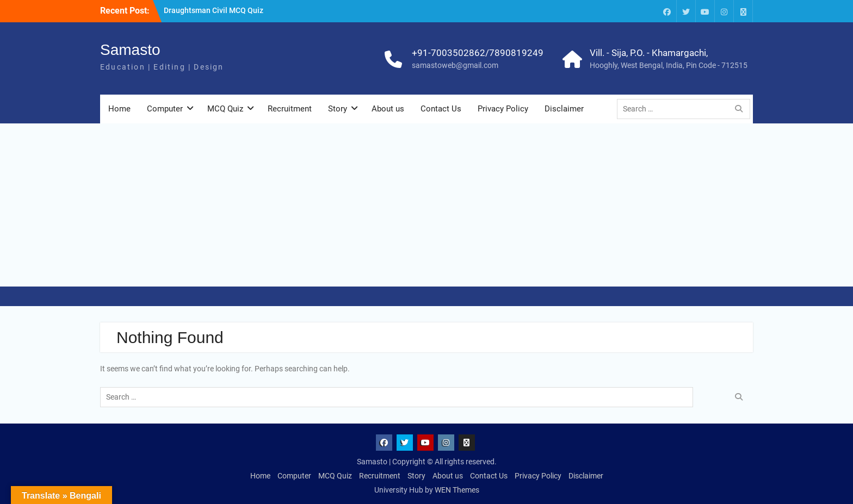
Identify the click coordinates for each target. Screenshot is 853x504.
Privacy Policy (503, 109)
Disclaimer (564, 109)
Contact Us (441, 109)
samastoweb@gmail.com (455, 65)
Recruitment (290, 109)
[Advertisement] (426, 205)
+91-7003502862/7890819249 (478, 53)
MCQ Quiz (225, 109)
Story (338, 109)
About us (388, 109)
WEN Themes (457, 490)
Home (119, 109)
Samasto (130, 50)
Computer (165, 109)
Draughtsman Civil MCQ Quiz (214, 10)
